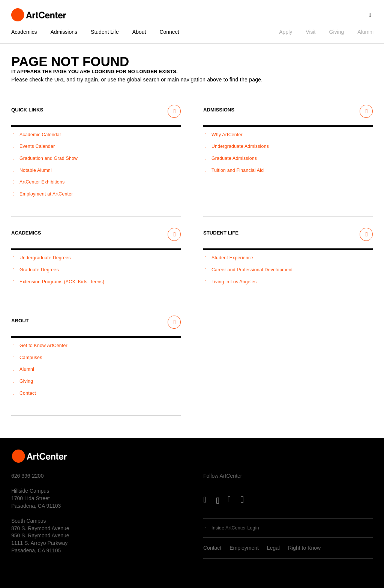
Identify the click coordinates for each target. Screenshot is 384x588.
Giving (337, 32)
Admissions (64, 32)
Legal (273, 548)
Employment (244, 548)
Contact (212, 548)
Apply (286, 32)
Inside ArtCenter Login (235, 528)
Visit (310, 32)
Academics (24, 32)
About (139, 32)
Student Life (105, 32)
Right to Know (304, 548)
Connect (169, 32)
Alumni (365, 32)
